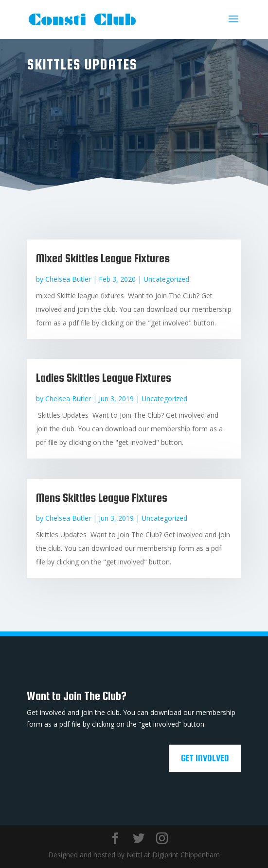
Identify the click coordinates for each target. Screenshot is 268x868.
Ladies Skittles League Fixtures (104, 378)
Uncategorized (166, 279)
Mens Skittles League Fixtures (102, 498)
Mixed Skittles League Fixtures (103, 258)
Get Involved (205, 758)
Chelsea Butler (68, 279)
